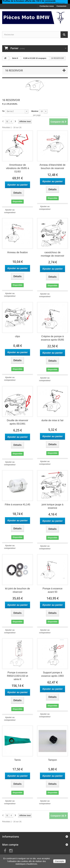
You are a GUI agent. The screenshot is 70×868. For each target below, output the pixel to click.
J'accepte (59, 861)
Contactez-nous (47, 6)
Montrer (35, 111)
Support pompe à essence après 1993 (52, 674)
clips (17, 336)
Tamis (17, 760)
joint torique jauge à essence (52, 506)
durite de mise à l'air (52, 420)
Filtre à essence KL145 (17, 505)
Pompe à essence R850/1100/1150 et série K (18, 676)
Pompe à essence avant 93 (52, 590)
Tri (3, 111)
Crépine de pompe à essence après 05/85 (52, 338)
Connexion (61, 6)
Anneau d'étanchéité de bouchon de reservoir (52, 167)
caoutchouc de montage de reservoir (53, 254)
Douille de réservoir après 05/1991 (17, 422)
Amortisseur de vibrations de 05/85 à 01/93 (17, 168)
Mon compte (10, 845)
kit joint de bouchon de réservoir (17, 590)
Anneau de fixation (18, 252)
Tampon (52, 760)
